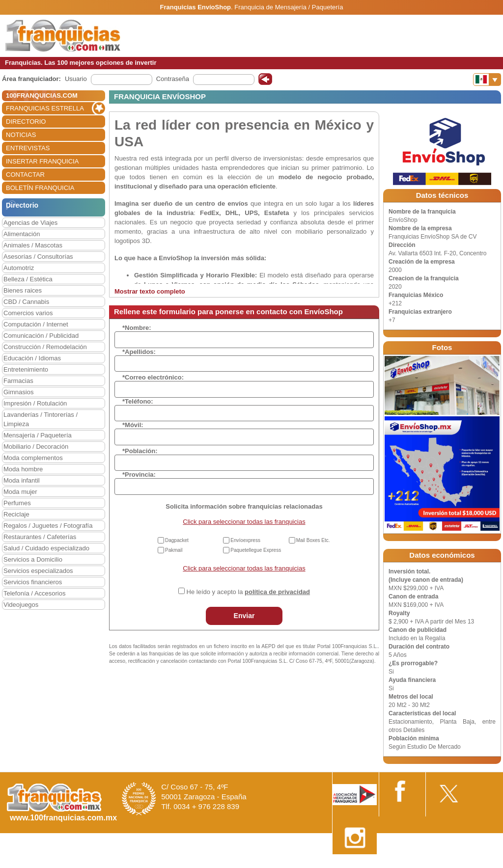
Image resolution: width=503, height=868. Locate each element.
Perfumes (17, 503)
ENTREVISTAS (28, 148)
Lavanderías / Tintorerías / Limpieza (41, 419)
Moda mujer (20, 492)
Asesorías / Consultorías (38, 257)
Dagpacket (177, 540)
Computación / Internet (36, 324)
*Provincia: (139, 475)
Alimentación (22, 234)
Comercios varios (28, 313)
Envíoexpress (245, 540)
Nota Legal (357, 864)
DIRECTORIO (26, 122)
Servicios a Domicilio (33, 559)
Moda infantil (22, 480)
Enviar (244, 616)
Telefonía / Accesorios (34, 593)
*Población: (140, 451)
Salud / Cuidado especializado (46, 548)
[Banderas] (487, 80)
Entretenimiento (26, 369)
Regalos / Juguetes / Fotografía (48, 526)
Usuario (76, 79)
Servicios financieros (33, 582)
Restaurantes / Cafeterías (40, 537)
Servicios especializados (38, 571)
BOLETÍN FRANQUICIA (40, 188)
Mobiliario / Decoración (36, 447)
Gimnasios (18, 392)
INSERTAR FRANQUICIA (42, 161)
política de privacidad (277, 592)
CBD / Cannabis (26, 302)
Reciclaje (16, 514)
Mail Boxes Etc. (313, 540)
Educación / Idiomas (32, 358)
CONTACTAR (25, 175)
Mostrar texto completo (150, 291)
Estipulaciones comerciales (417, 864)
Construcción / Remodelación (45, 347)
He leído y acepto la (248, 592)
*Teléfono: (138, 401)
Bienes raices (23, 290)
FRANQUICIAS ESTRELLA (45, 108)
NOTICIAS (21, 135)
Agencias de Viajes (30, 223)
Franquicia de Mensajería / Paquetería (289, 7)
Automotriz (19, 268)
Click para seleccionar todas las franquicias (244, 522)
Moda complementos (33, 458)
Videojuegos (21, 605)
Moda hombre (23, 469)
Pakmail (174, 550)
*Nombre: (137, 328)
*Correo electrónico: (153, 377)
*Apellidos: (139, 352)
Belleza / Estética (28, 279)
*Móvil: (133, 425)
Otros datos (477, 864)
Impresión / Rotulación (35, 403)
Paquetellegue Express (256, 550)
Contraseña (173, 79)
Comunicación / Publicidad (41, 336)
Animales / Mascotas (33, 245)
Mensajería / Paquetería (38, 435)
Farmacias (18, 381)
